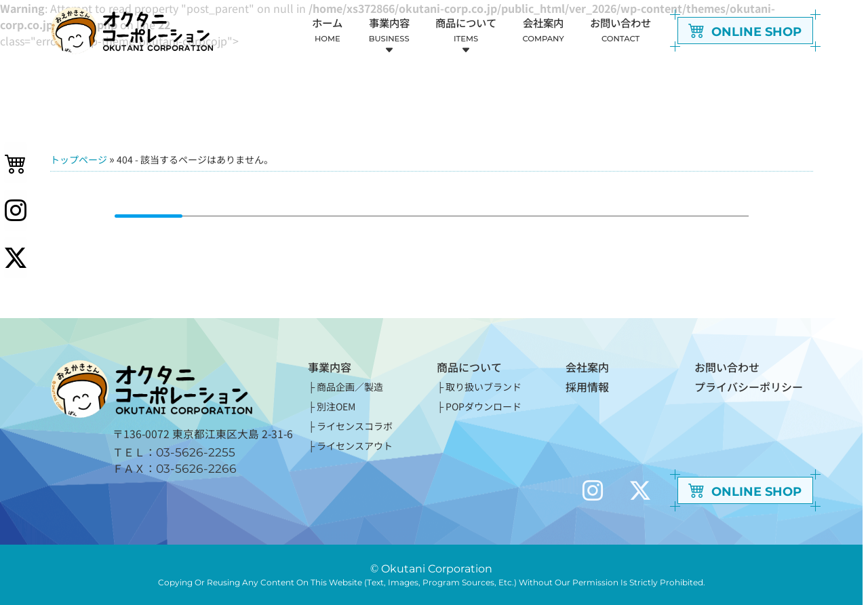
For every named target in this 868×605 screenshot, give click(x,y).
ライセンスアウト (355, 446)
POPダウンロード (484, 406)
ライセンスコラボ (355, 426)
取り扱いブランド (484, 387)
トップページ (79, 159)
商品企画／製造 (350, 387)
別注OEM (336, 406)
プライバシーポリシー (749, 387)
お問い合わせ (727, 367)
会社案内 (587, 367)
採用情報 (587, 387)
